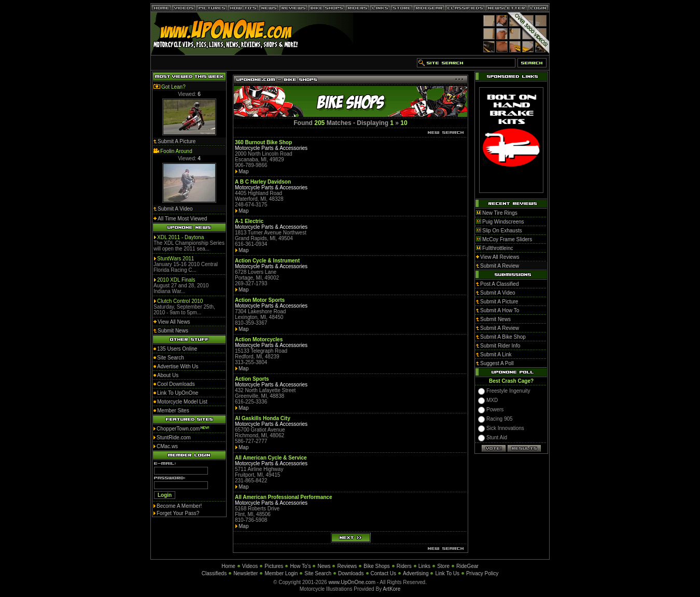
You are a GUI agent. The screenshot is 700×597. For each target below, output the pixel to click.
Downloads (351, 573)
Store (443, 566)
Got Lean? (173, 87)
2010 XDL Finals (176, 280)
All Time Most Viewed (182, 219)
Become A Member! (179, 506)
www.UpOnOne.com (352, 582)
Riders (404, 566)
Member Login (281, 573)
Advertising (416, 573)
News (324, 566)
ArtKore (391, 589)
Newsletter (246, 573)
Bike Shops (377, 566)
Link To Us (447, 573)
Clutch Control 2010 (180, 301)
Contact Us (383, 573)
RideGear (467, 566)
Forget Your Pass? (178, 513)
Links (424, 566)
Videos (250, 566)
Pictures (274, 566)
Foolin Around (176, 151)
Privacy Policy (482, 573)
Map (243, 171)
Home (228, 566)
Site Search (318, 573)
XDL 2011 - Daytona (180, 237)
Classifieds (214, 573)
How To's (300, 566)
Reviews (347, 566)
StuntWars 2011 (176, 259)
